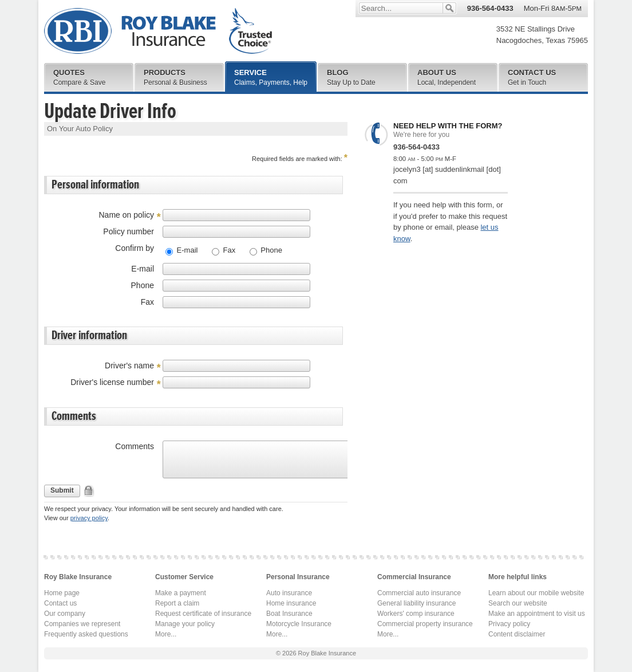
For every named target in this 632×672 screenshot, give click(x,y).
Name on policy (127, 215)
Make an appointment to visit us (537, 614)
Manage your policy (185, 624)
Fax (228, 250)
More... (166, 634)
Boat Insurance (289, 614)
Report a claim (177, 603)
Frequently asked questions (86, 634)
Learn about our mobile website (536, 593)
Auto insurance (289, 593)
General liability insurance (416, 603)
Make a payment (181, 593)
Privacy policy (509, 624)
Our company (65, 614)
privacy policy (89, 518)
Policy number (129, 231)
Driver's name (129, 366)
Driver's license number (112, 382)
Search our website (518, 603)
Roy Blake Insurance (158, 31)
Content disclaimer (517, 634)
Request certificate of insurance (203, 614)
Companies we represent (82, 624)
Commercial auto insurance (419, 593)
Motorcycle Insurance (299, 624)
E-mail (186, 250)
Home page (62, 593)
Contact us (60, 603)
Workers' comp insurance (416, 614)
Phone (270, 250)
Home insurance (291, 603)
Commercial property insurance (425, 624)
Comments (135, 446)
